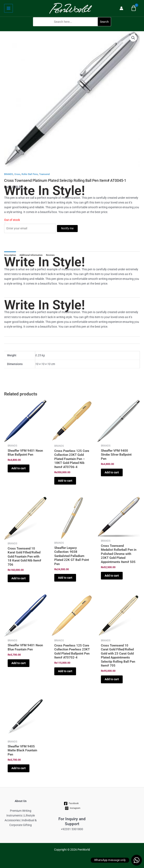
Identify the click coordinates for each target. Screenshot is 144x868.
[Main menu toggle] (8, 8)
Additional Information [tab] (31, 255)
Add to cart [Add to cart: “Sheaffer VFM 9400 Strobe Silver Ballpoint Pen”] (112, 472)
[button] (72, 29)
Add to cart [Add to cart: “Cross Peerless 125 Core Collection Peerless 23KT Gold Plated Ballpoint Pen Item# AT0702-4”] (65, 671)
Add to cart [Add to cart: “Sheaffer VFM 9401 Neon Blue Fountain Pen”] (19, 663)
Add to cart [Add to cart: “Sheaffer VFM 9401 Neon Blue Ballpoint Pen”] (19, 468)
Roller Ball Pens (30, 174)
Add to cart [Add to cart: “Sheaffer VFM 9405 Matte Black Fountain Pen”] (19, 768)
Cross (17, 174)
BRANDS (9, 174)
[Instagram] (73, 808)
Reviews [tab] (50, 255)
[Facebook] (71, 803)
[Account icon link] (121, 8)
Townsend (44, 174)
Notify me (67, 228)
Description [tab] (10, 255)
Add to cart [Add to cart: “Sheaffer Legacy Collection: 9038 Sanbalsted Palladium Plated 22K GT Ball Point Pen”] (65, 578)
